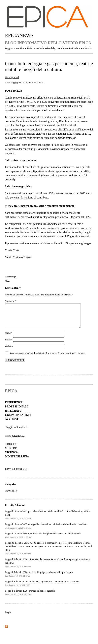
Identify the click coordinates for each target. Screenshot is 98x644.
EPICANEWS (19, 35)
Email (9, 344)
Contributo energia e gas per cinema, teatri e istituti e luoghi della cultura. (49, 66)
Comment (11, 301)
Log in (8, 617)
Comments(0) (11, 277)
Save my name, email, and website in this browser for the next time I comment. (47, 358)
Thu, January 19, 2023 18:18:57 (31, 82)
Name (9, 338)
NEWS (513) (11, 495)
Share (7, 281)
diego (16, 82)
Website (9, 351)
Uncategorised (12, 77)
